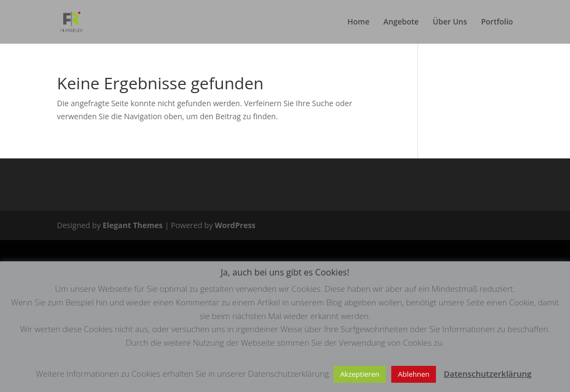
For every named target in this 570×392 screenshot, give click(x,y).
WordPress (235, 225)
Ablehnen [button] (414, 374)
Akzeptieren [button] (360, 374)
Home (358, 22)
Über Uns (450, 22)
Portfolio (497, 22)
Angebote (401, 22)
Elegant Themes (132, 225)
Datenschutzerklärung (487, 373)
